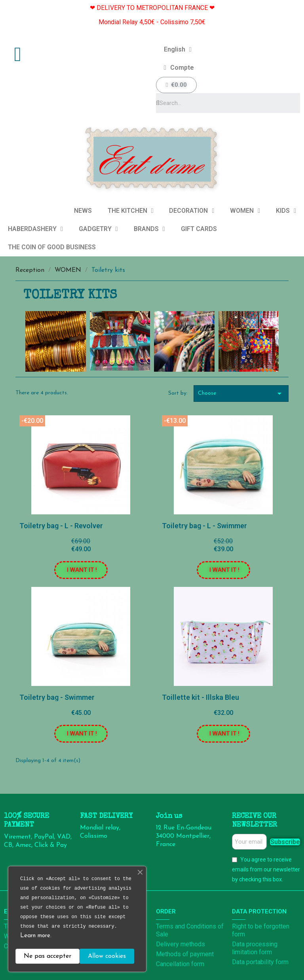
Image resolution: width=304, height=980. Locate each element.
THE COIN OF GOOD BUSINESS (52, 247)
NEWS (83, 211)
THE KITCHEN (131, 211)
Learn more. (36, 936)
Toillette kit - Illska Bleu (200, 697)
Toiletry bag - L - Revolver (61, 526)
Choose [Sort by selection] (241, 394)
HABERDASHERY (35, 229)
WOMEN (245, 211)
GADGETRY (98, 229)
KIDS (286, 211)
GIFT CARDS (199, 229)
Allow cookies (107, 956)
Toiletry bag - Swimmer (57, 697)
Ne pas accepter (47, 956)
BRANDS (149, 229)
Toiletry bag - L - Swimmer (204, 526)
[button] (81, 570)
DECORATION (192, 211)
